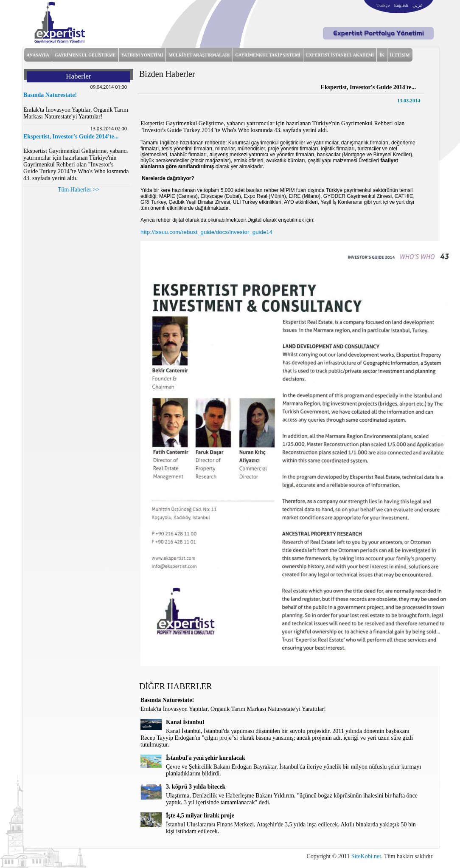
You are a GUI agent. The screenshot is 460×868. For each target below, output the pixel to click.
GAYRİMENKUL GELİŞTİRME (85, 55)
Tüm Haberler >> (79, 190)
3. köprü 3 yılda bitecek (196, 787)
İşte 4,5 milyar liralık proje (200, 816)
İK (382, 55)
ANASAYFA (38, 55)
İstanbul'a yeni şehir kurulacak (206, 758)
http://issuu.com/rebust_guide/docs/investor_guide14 (206, 232)
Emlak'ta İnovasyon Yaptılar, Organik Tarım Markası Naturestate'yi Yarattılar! (76, 113)
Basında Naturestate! (50, 95)
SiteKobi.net (366, 856)
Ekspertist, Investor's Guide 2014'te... (71, 137)
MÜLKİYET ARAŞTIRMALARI (199, 55)
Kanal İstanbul (185, 722)
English (401, 5)
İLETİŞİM (400, 55)
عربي (418, 5)
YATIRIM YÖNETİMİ (142, 55)
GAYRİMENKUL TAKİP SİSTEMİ (268, 55)
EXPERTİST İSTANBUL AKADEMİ (340, 55)
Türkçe (383, 5)
